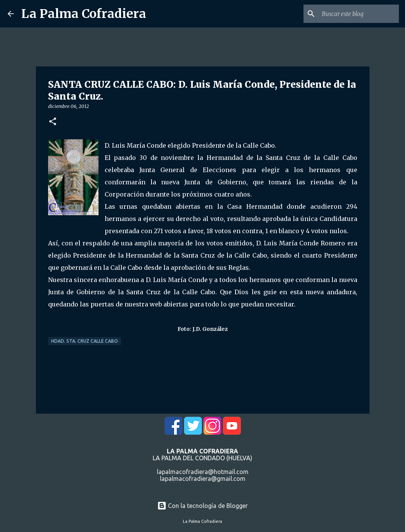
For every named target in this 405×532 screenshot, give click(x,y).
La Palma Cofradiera (84, 14)
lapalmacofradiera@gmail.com (203, 479)
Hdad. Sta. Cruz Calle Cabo (85, 341)
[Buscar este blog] (359, 14)
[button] (53, 122)
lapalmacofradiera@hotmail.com (203, 472)
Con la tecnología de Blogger (202, 506)
